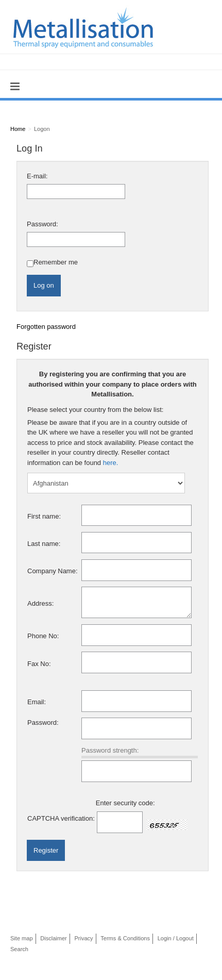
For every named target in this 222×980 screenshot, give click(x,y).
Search (19, 949)
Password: (42, 224)
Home (18, 129)
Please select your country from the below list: (95, 410)
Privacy (83, 938)
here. (111, 463)
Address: (40, 603)
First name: (44, 516)
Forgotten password (46, 327)
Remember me (56, 262)
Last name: (44, 544)
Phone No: (43, 636)
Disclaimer (54, 938)
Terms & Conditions (125, 938)
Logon (42, 129)
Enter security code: (125, 803)
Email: (37, 702)
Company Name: (53, 571)
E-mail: (37, 176)
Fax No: (39, 664)
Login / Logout (176, 938)
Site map (22, 938)
